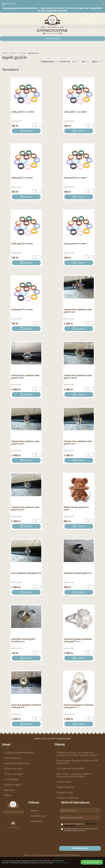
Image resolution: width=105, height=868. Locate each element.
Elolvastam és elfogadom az (79, 825)
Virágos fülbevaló (65, 787)
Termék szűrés (52, 38)
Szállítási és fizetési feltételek (19, 753)
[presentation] (82, 839)
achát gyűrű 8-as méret (22, 244)
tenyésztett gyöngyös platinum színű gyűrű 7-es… (78, 640)
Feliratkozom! (80, 848)
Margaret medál (65, 792)
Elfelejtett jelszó (38, 816)
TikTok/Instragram (14, 774)
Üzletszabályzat (12, 758)
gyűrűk (23, 53)
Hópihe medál (64, 782)
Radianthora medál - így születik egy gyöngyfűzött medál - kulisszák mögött (77, 754)
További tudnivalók (61, 863)
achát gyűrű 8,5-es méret (75, 178)
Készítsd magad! (13, 785)
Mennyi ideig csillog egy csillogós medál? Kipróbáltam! (78, 762)
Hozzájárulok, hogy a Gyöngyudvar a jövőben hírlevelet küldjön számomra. (79, 830)
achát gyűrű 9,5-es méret (75, 244)
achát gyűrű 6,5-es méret (23, 112)
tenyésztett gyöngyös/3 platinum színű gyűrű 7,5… (79, 706)
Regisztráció (37, 821)
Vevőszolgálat (11, 779)
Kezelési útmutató (13, 769)
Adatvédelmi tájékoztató (17, 763)
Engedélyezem (92, 862)
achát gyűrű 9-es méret (22, 309)
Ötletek (8, 795)
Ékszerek (14, 53)
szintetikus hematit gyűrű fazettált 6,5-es (23, 640)
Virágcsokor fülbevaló (68, 798)
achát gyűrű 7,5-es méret (75, 112)
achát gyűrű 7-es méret (22, 178)
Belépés (34, 811)
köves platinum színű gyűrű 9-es (26, 573)
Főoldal (5, 53)
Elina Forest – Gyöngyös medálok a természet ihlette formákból (75, 775)
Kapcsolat (9, 790)
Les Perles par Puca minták (70, 769)
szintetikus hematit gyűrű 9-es (78, 573)
